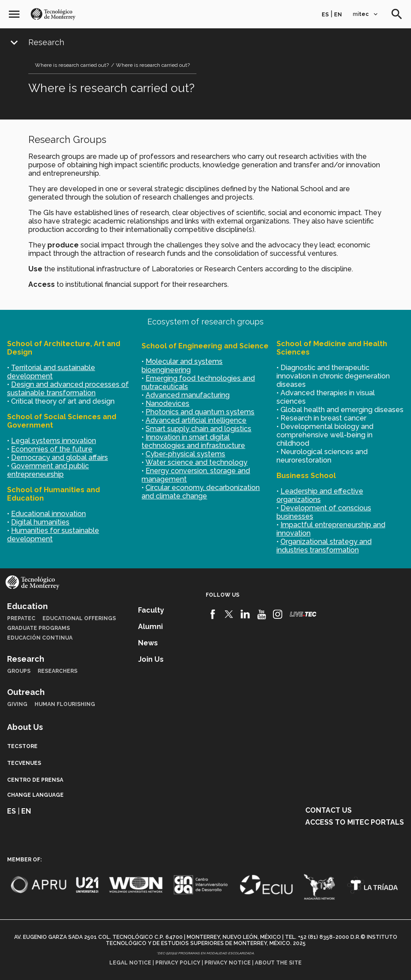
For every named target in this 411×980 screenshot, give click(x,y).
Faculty (151, 610)
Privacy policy (178, 963)
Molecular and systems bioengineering (182, 366)
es (325, 15)
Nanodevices (167, 403)
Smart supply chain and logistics (198, 429)
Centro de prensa (35, 780)
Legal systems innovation (54, 441)
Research (46, 42)
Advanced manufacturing (188, 395)
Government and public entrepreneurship (48, 470)
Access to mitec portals (355, 822)
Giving (17, 704)
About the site (278, 963)
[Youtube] (262, 614)
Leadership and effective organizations (320, 495)
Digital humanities (40, 522)
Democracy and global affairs (60, 457)
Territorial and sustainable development (51, 372)
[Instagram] (278, 614)
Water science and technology (196, 462)
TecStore (22, 746)
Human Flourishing (65, 704)
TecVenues (24, 763)
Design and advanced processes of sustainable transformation (68, 389)
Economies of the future (52, 449)
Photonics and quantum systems (200, 412)
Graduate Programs (38, 628)
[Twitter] (229, 614)
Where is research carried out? (72, 65)
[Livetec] (303, 614)
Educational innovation (48, 514)
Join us (151, 659)
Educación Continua (40, 638)
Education (27, 606)
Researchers (58, 671)
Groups (19, 671)
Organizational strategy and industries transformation (324, 546)
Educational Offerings (79, 618)
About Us (25, 727)
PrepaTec (21, 618)
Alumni (150, 627)
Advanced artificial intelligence (196, 420)
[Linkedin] (245, 614)
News (148, 643)
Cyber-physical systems (185, 454)
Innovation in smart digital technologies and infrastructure (193, 441)
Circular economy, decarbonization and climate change (201, 492)
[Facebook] (213, 614)
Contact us (328, 810)
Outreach (26, 692)
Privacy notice (228, 963)
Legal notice (130, 963)
